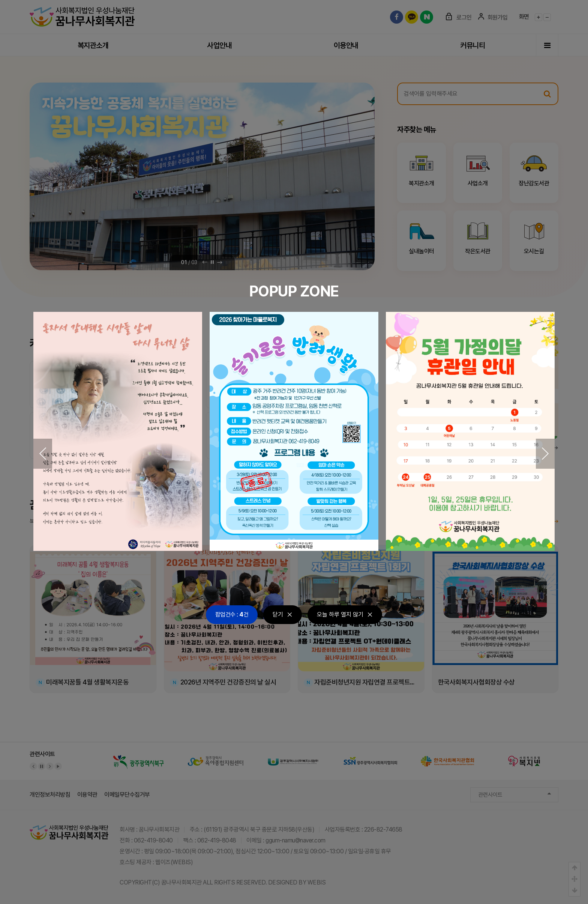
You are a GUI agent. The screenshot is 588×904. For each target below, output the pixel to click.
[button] (43, 454)
